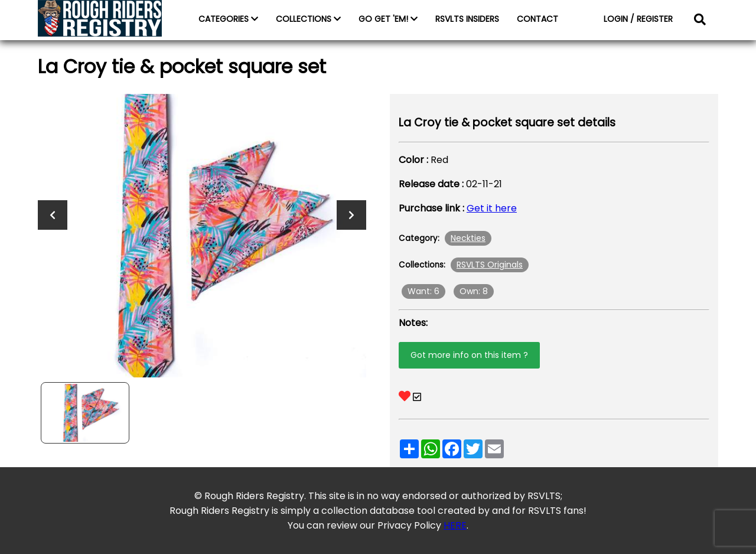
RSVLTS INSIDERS (467, 19)
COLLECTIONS (308, 19)
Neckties (468, 238)
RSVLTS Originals (490, 265)
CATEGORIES (228, 19)
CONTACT (537, 19)
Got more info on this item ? (469, 355)
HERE (455, 525)
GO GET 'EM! (388, 19)
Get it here (492, 208)
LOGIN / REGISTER (638, 19)
